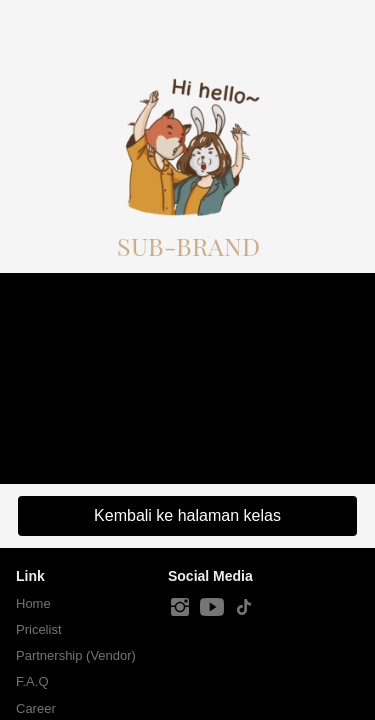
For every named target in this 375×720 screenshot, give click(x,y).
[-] (180, 608)
